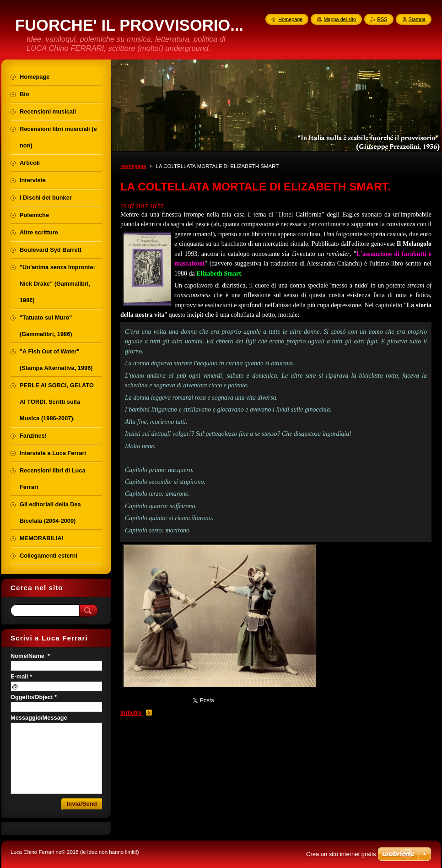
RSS (382, 19)
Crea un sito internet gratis (341, 854)
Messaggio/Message (39, 718)
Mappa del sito (340, 19)
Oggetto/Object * (34, 697)
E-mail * (21, 676)
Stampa (417, 19)
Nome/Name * (30, 656)
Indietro (131, 713)
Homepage (133, 166)
